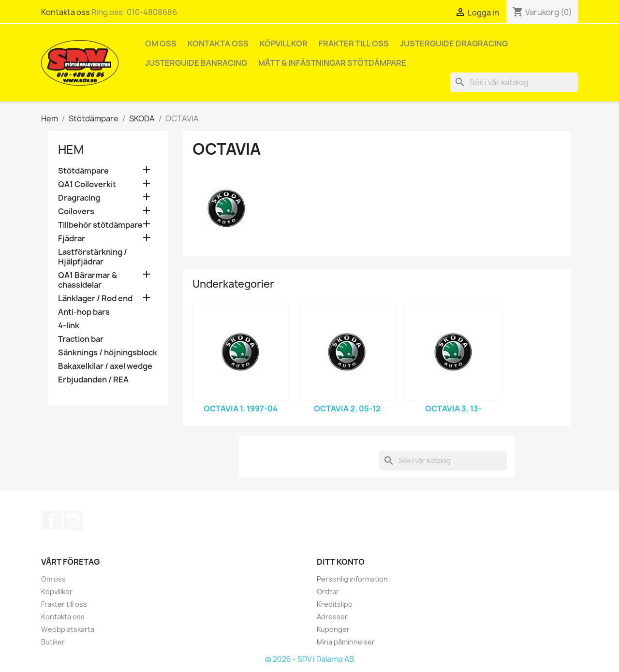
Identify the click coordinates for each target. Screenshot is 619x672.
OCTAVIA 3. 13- (453, 409)
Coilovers (76, 212)
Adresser (332, 617)
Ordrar (328, 592)
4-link (69, 326)
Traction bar (81, 339)
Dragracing (79, 198)
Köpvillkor (284, 44)
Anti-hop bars (84, 312)
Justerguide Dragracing (454, 44)
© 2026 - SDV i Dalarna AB (309, 659)
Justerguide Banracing (196, 63)
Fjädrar (72, 239)
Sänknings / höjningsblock (108, 353)
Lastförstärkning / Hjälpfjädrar (93, 257)
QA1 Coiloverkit (87, 184)
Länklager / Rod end (95, 299)
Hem (71, 149)
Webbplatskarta (68, 629)
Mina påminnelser (346, 642)
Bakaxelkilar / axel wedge (105, 366)
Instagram (73, 520)
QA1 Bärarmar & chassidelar (88, 280)
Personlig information (352, 579)
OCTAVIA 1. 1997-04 (241, 409)
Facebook (52, 520)
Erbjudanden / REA (93, 380)
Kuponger (333, 629)
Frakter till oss (354, 44)
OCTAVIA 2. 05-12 (347, 409)
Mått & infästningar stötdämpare (332, 63)
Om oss (161, 44)
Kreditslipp (335, 604)
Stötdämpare (83, 171)
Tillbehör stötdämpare (100, 225)
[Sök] (514, 82)
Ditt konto (341, 562)
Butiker (53, 642)
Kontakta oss (66, 12)
